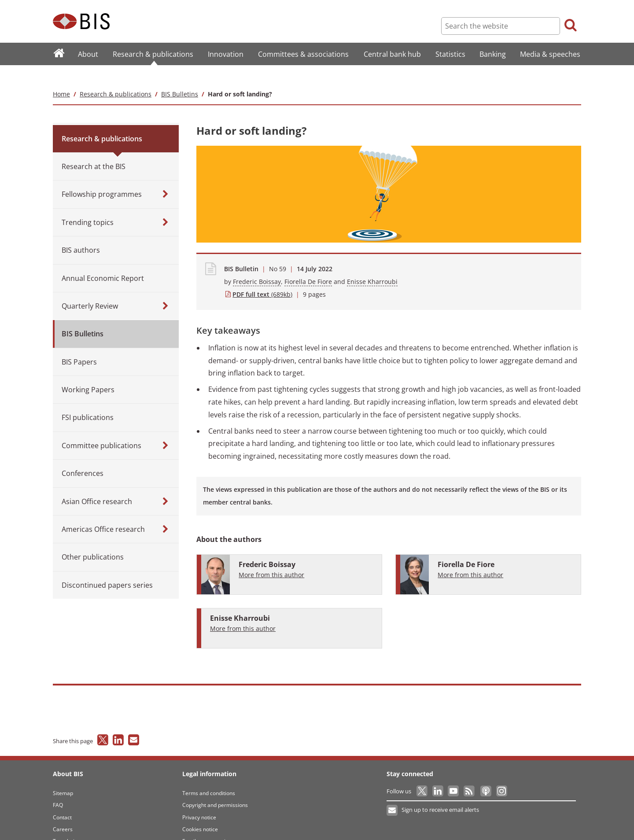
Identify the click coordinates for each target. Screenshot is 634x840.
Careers (63, 812)
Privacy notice (199, 800)
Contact (62, 800)
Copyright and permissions (215, 787)
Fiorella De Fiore (308, 264)
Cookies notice (200, 812)
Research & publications (116, 76)
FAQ (58, 787)
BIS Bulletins (180, 76)
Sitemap (63, 776)
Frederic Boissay (257, 264)
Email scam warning (207, 824)
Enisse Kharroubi (372, 264)
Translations (68, 824)
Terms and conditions (209, 776)
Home (61, 76)
